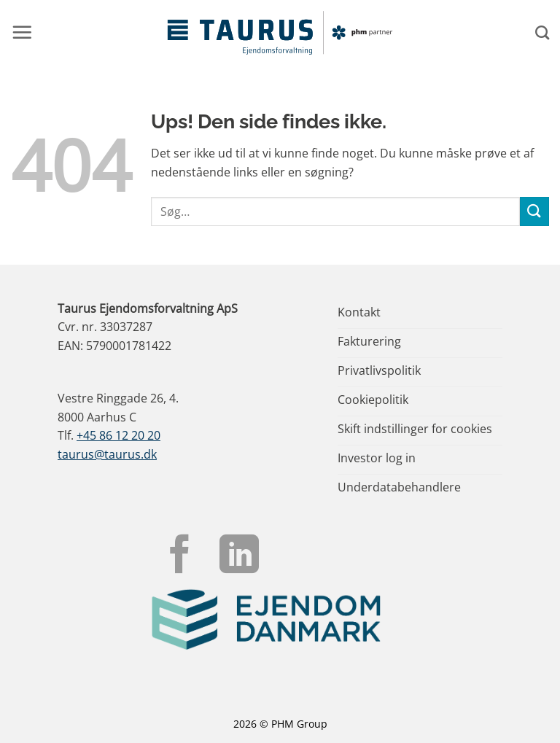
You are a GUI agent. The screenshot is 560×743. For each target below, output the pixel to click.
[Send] (534, 211)
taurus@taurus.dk (107, 454)
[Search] (542, 32)
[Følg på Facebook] (180, 557)
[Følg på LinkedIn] (239, 557)
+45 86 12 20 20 (118, 435)
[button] (22, 32)
